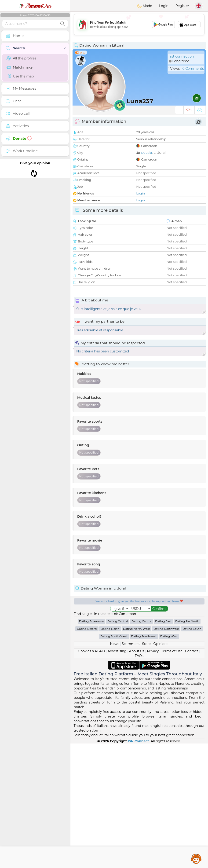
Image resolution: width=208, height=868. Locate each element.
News (115, 768)
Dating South (192, 753)
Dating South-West (114, 761)
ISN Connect (138, 866)
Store (146, 768)
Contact (192, 776)
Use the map (20, 76)
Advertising (117, 776)
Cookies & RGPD (92, 776)
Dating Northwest (166, 753)
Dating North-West (137, 753)
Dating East (163, 746)
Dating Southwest (144, 761)
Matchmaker (20, 67)
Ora (35, 6)
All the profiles (21, 58)
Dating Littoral (87, 753)
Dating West (169, 761)
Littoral (160, 152)
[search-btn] (62, 24)
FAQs (139, 780)
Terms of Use (172, 776)
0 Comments (193, 69)
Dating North (110, 753)
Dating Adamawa (91, 746)
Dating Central (118, 746)
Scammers (130, 768)
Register (182, 6)
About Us (137, 776)
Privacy (153, 776)
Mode (145, 6)
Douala (146, 153)
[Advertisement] (139, 25)
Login (164, 6)
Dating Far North (187, 746)
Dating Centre (141, 746)
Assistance (196, 859)
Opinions (161, 768)
